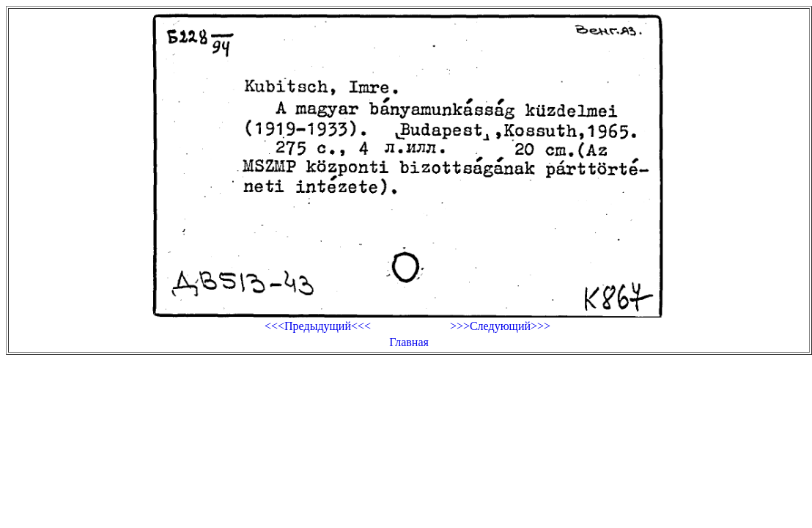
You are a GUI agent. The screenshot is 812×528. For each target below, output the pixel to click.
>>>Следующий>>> (500, 326)
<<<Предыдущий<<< (318, 326)
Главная (409, 342)
